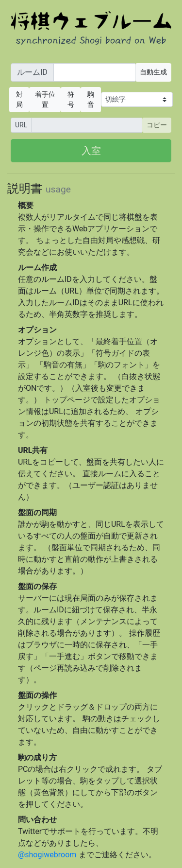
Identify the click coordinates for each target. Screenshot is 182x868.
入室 (91, 151)
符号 (71, 99)
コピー (157, 125)
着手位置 (45, 99)
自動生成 (153, 72)
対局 (19, 99)
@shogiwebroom (47, 855)
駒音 (91, 99)
